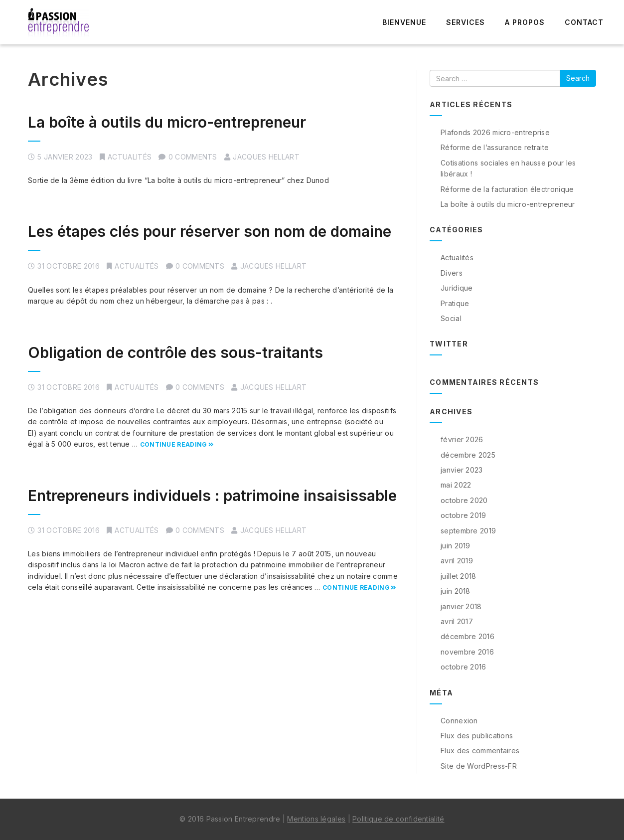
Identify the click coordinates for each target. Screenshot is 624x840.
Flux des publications (477, 736)
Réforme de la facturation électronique (507, 189)
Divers (452, 273)
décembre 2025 (468, 455)
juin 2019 (456, 546)
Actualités (130, 157)
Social (451, 318)
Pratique (455, 303)
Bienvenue (404, 22)
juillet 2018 (459, 576)
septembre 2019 (468, 531)
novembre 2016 (467, 652)
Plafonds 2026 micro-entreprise (495, 132)
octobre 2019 (464, 515)
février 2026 (462, 439)
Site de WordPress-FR (479, 766)
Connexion (459, 721)
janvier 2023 (462, 470)
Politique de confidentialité (398, 819)
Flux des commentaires (480, 751)
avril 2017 (457, 621)
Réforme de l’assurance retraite (495, 147)
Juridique (457, 288)
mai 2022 (456, 485)
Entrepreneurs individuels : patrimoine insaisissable (212, 496)
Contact (584, 22)
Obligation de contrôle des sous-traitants (175, 352)
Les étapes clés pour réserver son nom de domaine (210, 231)
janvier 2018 (461, 606)
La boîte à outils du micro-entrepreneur (167, 122)
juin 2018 (456, 591)
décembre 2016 (468, 636)
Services (466, 22)
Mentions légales (316, 819)
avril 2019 (457, 561)
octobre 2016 (464, 667)
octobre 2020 (464, 500)
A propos (525, 22)
